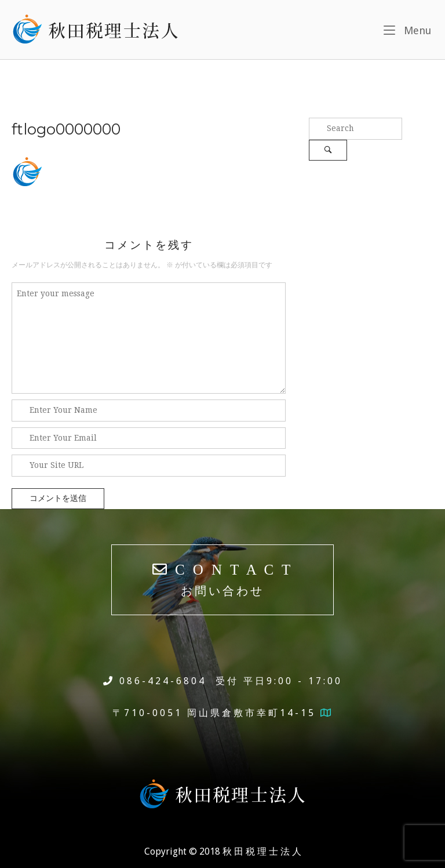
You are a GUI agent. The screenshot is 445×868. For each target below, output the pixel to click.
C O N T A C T (223, 580)
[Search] (328, 150)
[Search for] (355, 129)
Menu (407, 29)
